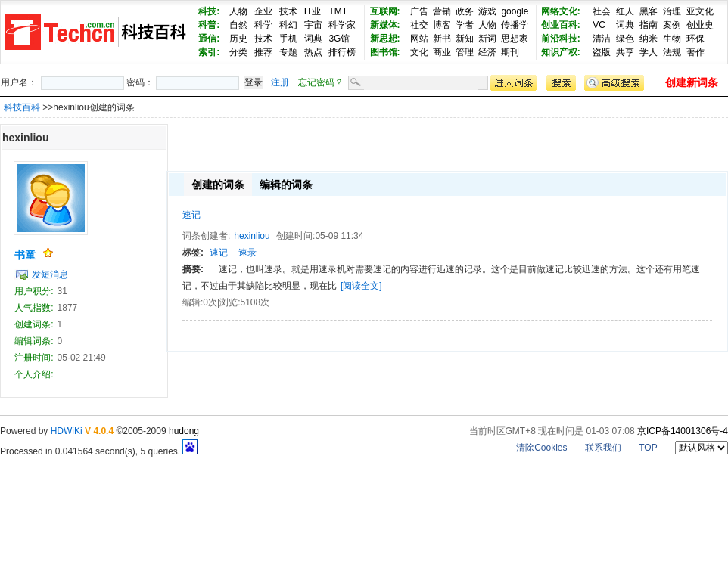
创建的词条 (218, 185)
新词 (487, 39)
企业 (263, 11)
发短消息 (50, 274)
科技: (209, 11)
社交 (419, 25)
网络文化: (561, 11)
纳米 (649, 39)
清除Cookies (541, 448)
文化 (419, 52)
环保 (695, 39)
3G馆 (339, 39)
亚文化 (700, 11)
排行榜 (342, 52)
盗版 (602, 52)
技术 (288, 11)
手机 (288, 39)
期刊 (510, 52)
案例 (672, 25)
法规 (672, 52)
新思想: (385, 39)
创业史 (700, 25)
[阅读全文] (361, 286)
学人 (649, 52)
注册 (280, 82)
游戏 (487, 11)
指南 (649, 25)
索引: (209, 52)
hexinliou (252, 236)
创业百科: (561, 25)
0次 (210, 302)
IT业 (313, 11)
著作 (695, 52)
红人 (625, 11)
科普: (209, 25)
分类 (238, 52)
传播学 (515, 25)
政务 (465, 11)
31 (62, 291)
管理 (465, 52)
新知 (465, 39)
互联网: (385, 11)
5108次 (255, 302)
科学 (263, 25)
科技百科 (22, 107)
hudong (184, 431)
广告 (419, 11)
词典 (313, 39)
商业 (442, 52)
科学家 (342, 25)
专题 (288, 52)
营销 (442, 11)
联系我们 (603, 448)
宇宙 (313, 25)
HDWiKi (67, 431)
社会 (602, 11)
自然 (238, 25)
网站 (419, 39)
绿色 (625, 39)
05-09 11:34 (339, 236)
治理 (672, 11)
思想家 (515, 39)
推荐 (263, 52)
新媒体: (385, 25)
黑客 (649, 11)
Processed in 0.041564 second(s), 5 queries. (99, 451)
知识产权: (561, 52)
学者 (465, 25)
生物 (672, 39)
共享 (625, 52)
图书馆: (385, 52)
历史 (238, 39)
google (515, 11)
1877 (68, 308)
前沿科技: (561, 39)
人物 (238, 11)
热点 (313, 52)
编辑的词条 (286, 185)
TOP (648, 448)
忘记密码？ (321, 82)
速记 (191, 215)
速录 (247, 253)
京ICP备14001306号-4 (683, 431)
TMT (338, 11)
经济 (487, 52)
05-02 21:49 (82, 358)
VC (599, 25)
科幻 (288, 25)
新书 (442, 39)
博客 (442, 25)
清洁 (602, 39)
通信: (209, 39)
